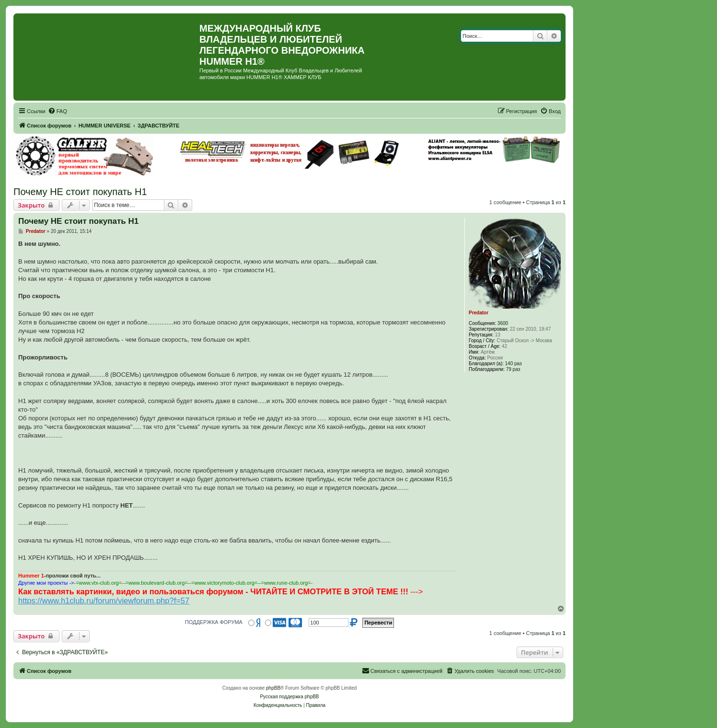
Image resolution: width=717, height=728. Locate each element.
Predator (479, 313)
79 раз (513, 369)
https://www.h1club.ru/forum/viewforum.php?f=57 (104, 601)
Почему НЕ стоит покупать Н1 (80, 192)
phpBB (273, 688)
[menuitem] (58, 111)
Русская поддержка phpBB (289, 697)
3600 (503, 323)
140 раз (514, 364)
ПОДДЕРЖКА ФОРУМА (214, 622)
